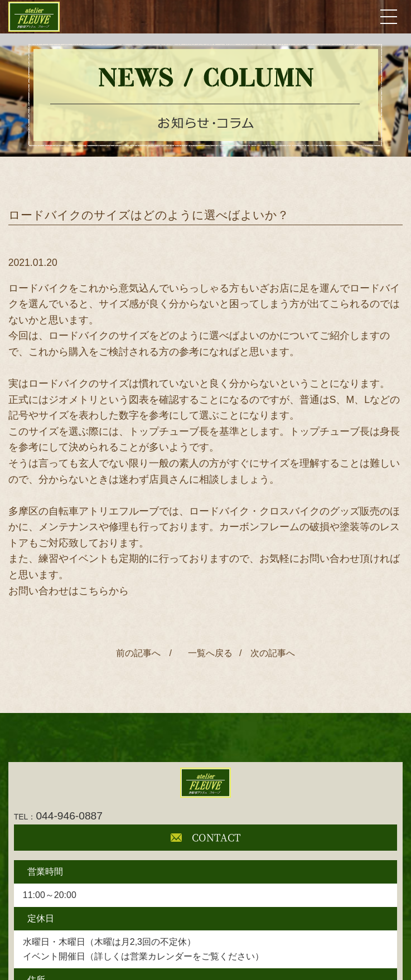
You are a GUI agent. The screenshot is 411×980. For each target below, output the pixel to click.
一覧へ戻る (208, 653)
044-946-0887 (58, 816)
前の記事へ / (144, 653)
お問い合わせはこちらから (69, 591)
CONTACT (205, 837)
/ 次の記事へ (267, 653)
